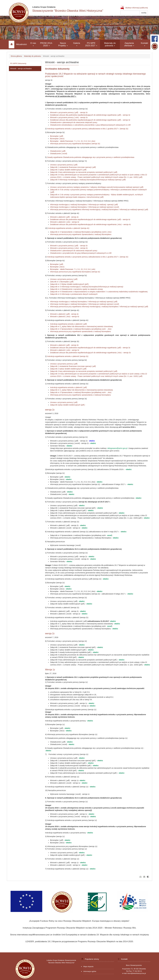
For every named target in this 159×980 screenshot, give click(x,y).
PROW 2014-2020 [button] (46, 44)
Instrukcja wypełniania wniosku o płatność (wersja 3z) (68, 356)
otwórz (93, 443)
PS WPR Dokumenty (18, 63)
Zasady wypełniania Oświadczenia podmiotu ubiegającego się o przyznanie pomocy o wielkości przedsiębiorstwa (91, 157)
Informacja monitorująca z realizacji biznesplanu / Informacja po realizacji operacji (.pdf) (84, 205)
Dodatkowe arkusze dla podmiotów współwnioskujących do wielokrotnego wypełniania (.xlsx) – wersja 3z (90, 353)
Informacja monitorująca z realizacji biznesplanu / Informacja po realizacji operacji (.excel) (85, 207)
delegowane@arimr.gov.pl (117, 448)
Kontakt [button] (144, 44)
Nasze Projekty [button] (63, 44)
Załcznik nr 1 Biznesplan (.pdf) (62, 282)
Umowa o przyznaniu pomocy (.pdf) (64, 165)
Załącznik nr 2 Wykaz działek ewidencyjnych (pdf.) (69, 284)
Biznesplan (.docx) (57, 139)
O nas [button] (33, 44)
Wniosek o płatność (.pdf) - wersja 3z (64, 345)
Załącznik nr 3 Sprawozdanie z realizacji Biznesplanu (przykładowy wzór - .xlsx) (81, 329)
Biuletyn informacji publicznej (134, 8)
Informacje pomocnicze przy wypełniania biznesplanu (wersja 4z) (75, 272)
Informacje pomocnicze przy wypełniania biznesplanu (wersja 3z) (75, 144)
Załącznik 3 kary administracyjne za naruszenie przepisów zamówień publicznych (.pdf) (84, 172)
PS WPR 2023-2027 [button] (91, 44)
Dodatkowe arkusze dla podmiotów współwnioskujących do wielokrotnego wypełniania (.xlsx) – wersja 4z (90, 224)
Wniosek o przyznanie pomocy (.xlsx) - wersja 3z (69, 248)
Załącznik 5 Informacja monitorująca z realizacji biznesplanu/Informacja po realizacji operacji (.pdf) (88, 180)
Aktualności (21, 44)
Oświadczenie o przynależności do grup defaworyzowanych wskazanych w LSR (81, 253)
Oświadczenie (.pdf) (58, 151)
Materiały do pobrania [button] (110, 44)
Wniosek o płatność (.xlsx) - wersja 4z (65, 317)
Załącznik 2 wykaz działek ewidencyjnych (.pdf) (68, 170)
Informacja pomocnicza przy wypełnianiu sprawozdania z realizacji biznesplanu (81, 331)
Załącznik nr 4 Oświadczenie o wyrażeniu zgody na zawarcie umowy (76, 289)
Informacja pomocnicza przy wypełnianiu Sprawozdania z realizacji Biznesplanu (81, 234)
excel (109, 535)
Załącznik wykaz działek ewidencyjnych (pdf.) (68, 405)
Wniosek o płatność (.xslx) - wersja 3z (65, 350)
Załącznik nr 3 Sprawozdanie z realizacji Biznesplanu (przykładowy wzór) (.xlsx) (81, 232)
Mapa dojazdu (88, 967)
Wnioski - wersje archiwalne (21, 69)
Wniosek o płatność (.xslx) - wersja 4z (65, 222)
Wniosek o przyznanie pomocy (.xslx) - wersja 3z (69, 117)
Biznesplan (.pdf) (57, 136)
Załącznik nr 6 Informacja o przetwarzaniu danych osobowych (74, 294)
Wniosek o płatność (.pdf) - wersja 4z (64, 217)
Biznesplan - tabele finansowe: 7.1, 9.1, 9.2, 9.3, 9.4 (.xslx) (73, 269)
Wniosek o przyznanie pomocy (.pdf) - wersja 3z (69, 112)
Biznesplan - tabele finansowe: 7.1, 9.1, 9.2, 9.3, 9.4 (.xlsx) (73, 141)
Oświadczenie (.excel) (59, 154)
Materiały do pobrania (32, 56)
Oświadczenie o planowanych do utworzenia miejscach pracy (74, 122)
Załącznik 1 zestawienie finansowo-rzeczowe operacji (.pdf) (73, 167)
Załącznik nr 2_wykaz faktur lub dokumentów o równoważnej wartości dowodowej (81, 326)
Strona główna (16, 56)
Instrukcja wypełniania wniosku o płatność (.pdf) (68, 324)
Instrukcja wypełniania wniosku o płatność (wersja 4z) (69, 228)
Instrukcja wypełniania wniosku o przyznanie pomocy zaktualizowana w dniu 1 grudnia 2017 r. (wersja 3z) (88, 129)
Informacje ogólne (90, 971)
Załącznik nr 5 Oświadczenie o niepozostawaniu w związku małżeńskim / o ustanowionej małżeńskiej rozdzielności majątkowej (99, 292)
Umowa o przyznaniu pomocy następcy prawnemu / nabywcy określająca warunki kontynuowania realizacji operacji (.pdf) (97, 187)
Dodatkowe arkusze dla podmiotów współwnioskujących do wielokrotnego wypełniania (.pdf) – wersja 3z (90, 115)
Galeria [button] (77, 44)
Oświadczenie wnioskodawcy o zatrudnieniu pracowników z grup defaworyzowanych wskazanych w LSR (90, 125)
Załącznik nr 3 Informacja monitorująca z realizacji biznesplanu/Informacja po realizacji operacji (87, 287)
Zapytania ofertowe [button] (129, 44)
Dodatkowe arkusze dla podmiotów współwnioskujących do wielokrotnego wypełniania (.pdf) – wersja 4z (90, 219)
